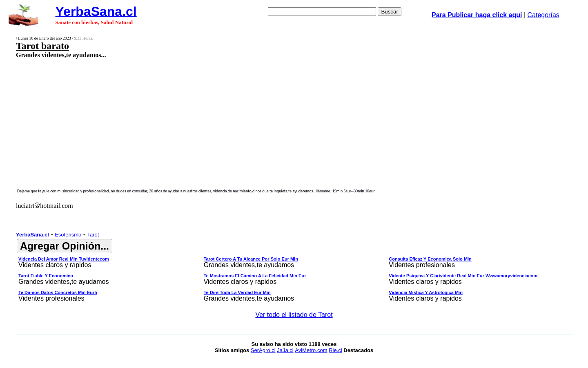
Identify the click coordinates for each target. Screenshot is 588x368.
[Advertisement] (236, 117)
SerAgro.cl (263, 350)
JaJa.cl (285, 350)
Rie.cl (335, 350)
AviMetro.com (311, 350)
